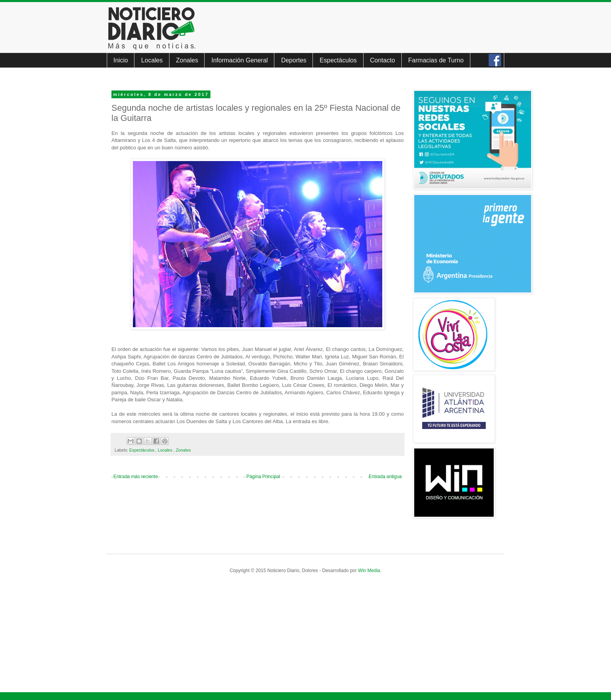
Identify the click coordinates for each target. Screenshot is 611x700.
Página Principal (263, 477)
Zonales (187, 60)
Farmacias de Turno (436, 60)
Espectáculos (338, 60)
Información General (239, 60)
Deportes (294, 60)
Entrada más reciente (136, 477)
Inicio (121, 60)
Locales (152, 60)
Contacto (383, 60)
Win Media (369, 571)
